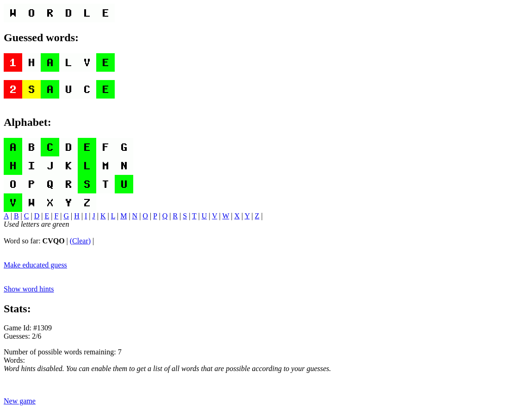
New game (20, 401)
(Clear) (80, 241)
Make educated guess (35, 265)
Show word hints (29, 289)
